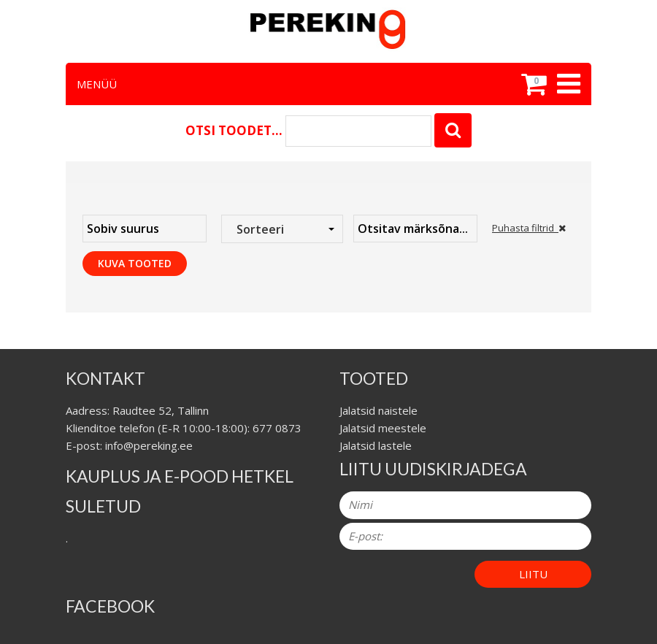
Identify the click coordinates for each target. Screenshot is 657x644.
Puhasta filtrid (529, 228)
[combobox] (282, 229)
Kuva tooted (135, 263)
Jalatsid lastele (376, 445)
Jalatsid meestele (383, 428)
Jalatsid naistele (379, 410)
